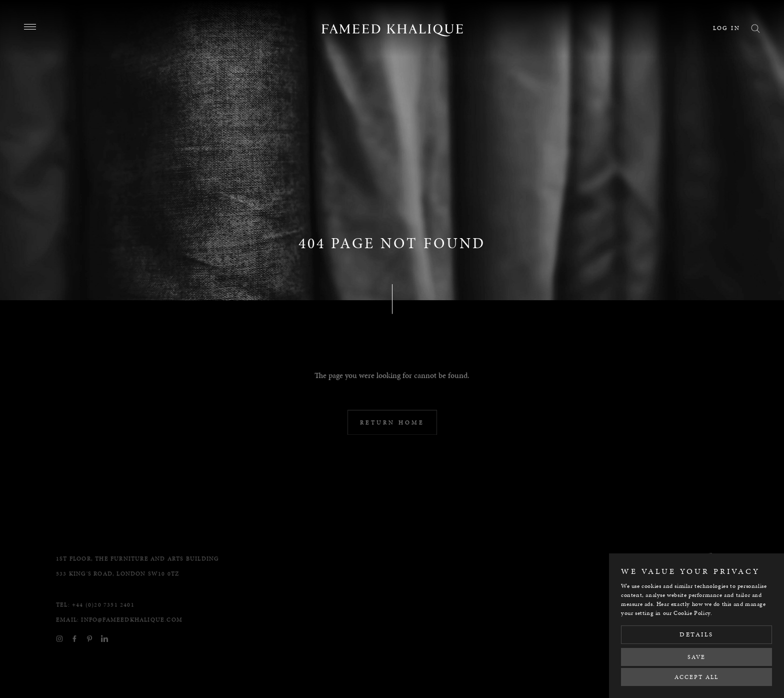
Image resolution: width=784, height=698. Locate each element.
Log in (726, 28)
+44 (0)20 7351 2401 (103, 628)
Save (696, 657)
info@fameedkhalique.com (132, 643)
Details (696, 634)
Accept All (696, 677)
